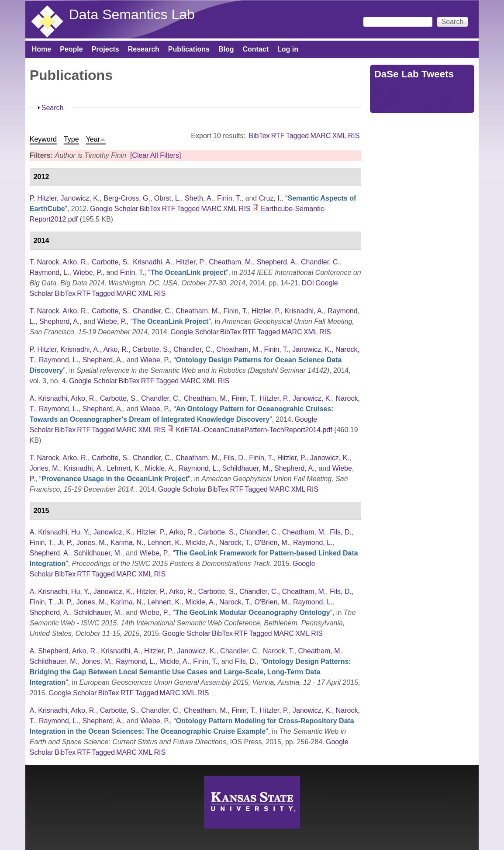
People (71, 49)
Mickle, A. (160, 468)
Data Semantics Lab (132, 14)
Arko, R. (75, 262)
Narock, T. (235, 543)
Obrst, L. (167, 198)
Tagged (298, 136)
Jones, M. (45, 468)
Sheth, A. (199, 198)
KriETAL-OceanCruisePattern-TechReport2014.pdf (254, 430)
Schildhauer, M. (246, 468)
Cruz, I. (270, 198)
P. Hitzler (43, 198)
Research (144, 49)
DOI (308, 283)
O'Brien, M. (272, 543)
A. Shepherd (49, 651)
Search (53, 108)
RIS (354, 136)
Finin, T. (229, 198)
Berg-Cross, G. (127, 198)
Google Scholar (114, 209)
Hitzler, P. (190, 262)
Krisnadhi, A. (152, 262)
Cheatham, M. (231, 262)
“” (188, 272)
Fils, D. (234, 458)
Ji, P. (65, 543)
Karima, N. (127, 543)
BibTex (259, 136)
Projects (105, 49)
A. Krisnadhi (48, 398)
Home (41, 49)
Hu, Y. (80, 532)
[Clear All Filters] (155, 155)
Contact (255, 49)
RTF (278, 136)
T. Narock (45, 262)
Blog (226, 49)
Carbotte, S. (110, 262)
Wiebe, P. (88, 272)
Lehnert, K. (124, 468)
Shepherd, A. (277, 262)
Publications (189, 49)
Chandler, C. (320, 262)
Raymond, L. (50, 272)
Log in (288, 49)
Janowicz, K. (80, 198)
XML (340, 136)
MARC (320, 136)
